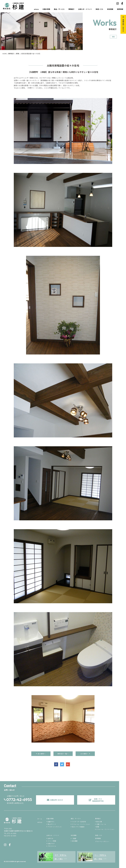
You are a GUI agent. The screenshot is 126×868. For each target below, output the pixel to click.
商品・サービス (59, 9)
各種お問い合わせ (123, 25)
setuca (36, 9)
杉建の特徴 (46, 9)
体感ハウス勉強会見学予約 (98, 800)
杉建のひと (51, 822)
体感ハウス (99, 9)
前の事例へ (41, 754)
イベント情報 (52, 841)
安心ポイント (52, 824)
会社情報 (110, 9)
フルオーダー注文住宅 (79, 822)
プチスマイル (52, 846)
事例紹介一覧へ (63, 754)
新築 (98, 827)
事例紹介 (71, 9)
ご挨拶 (74, 838)
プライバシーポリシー (102, 841)
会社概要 (75, 841)
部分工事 (99, 822)
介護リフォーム (101, 824)
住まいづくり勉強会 (78, 827)
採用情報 (120, 9)
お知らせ (50, 838)
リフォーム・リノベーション (81, 824)
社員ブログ (51, 844)
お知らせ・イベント (85, 9)
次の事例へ (85, 754)
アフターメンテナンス (55, 827)
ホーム (40, 819)
